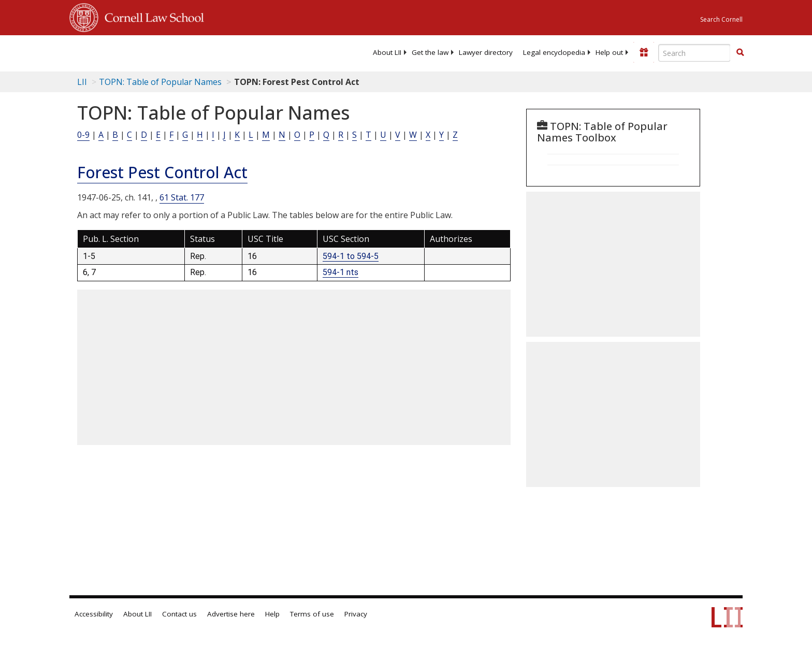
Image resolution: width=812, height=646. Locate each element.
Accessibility (94, 614)
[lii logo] (186, 52)
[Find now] (740, 53)
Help (272, 614)
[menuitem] (387, 52)
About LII (387, 52)
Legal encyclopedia (554, 52)
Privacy (356, 614)
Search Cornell (721, 19)
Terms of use (312, 614)
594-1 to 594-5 (351, 256)
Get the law (430, 52)
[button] (740, 52)
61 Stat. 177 (182, 197)
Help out (609, 52)
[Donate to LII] (644, 52)
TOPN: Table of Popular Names (160, 82)
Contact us (179, 614)
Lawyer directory (486, 52)
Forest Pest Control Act (162, 172)
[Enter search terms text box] (694, 53)
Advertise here (231, 614)
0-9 (83, 135)
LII (82, 82)
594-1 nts (340, 272)
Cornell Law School (151, 16)
